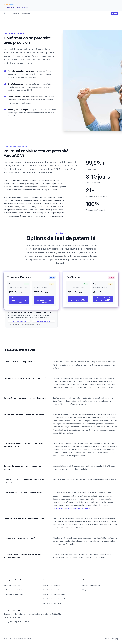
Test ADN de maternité (51, 590)
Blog (84, 590)
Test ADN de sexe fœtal (52, 603)
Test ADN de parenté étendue (54, 594)
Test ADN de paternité (51, 585)
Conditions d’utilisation (12, 585)
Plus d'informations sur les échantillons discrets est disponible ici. (77, 508)
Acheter (115, 13)
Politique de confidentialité (13, 590)
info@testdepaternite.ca (16, 621)
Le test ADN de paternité (22, 13)
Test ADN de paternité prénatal (55, 599)
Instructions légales (44, 321)
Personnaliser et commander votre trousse (19, 300)
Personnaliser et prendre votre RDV (78, 299)
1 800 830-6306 (12, 618)
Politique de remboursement (14, 594)
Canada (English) (110, 639)
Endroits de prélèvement (91, 585)
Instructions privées (19, 321)
